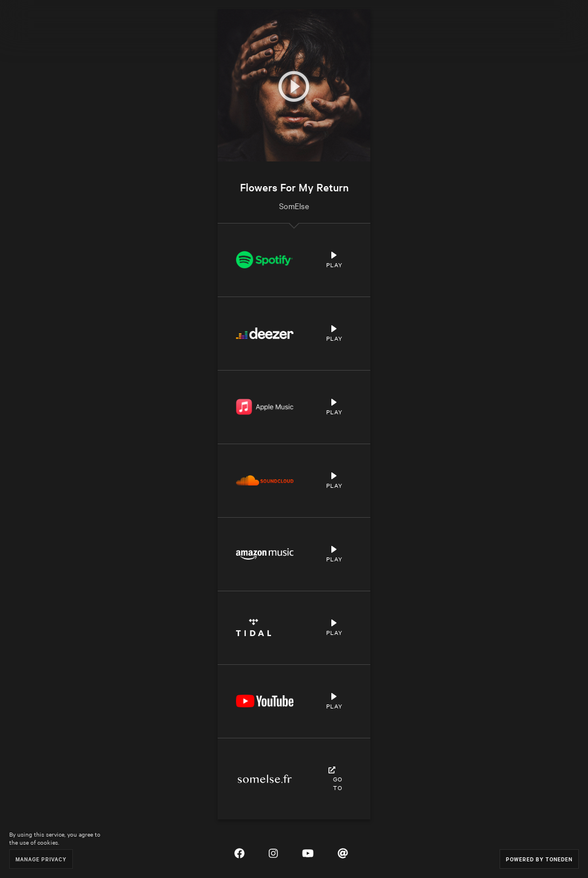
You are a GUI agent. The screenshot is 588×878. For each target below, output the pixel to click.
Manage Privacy (41, 859)
